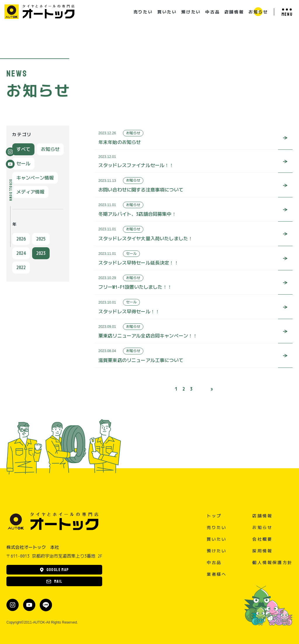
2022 (21, 267)
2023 (41, 253)
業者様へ (217, 574)
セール (23, 163)
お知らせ (258, 12)
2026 (21, 239)
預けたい (191, 12)
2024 (21, 253)
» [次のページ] (212, 389)
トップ (214, 516)
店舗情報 (234, 12)
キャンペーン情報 (35, 178)
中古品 (213, 12)
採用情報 (262, 551)
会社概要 (262, 539)
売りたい (143, 12)
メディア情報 (30, 192)
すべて (23, 149)
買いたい (167, 12)
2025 (41, 239)
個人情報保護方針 (272, 562)
